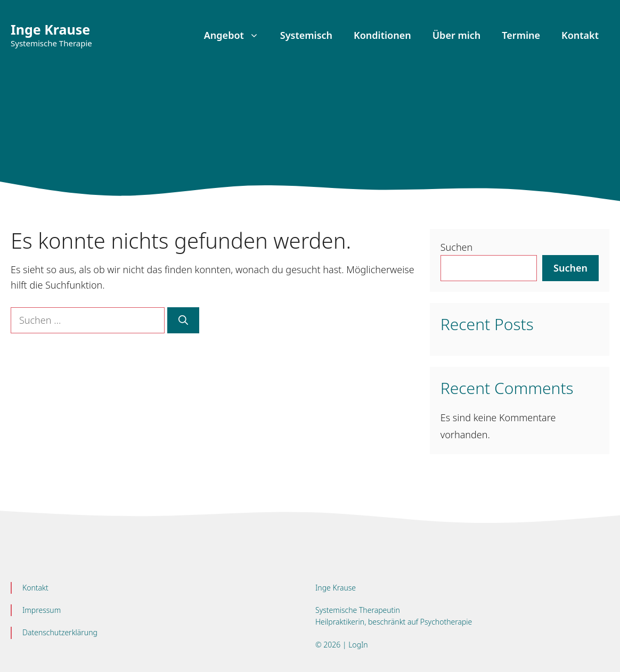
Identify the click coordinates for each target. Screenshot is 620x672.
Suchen (456, 247)
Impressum (42, 610)
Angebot (237, 35)
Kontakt (580, 35)
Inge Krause (50, 29)
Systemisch (306, 35)
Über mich (457, 35)
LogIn (357, 645)
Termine (521, 35)
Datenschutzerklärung (60, 632)
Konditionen (382, 35)
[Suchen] (183, 320)
